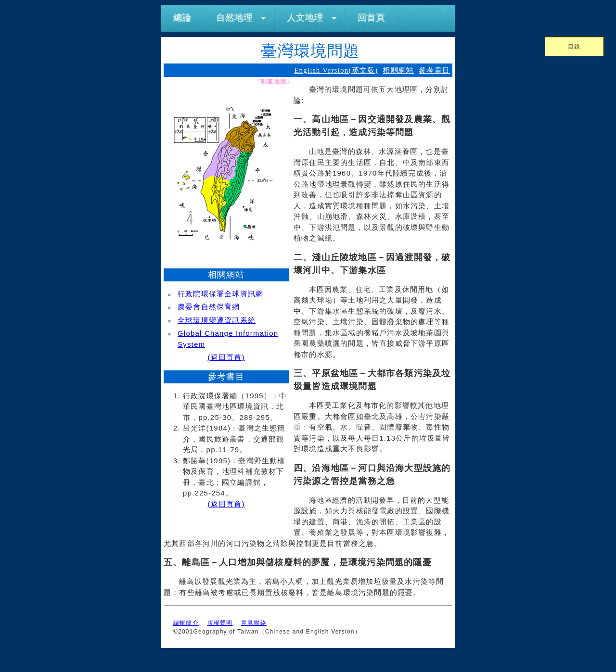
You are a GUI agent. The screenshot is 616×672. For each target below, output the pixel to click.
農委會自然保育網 (209, 307)
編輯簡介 (186, 623)
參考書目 (434, 70)
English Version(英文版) (336, 70)
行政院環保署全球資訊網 (220, 294)
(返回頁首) (226, 357)
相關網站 (398, 70)
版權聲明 (220, 623)
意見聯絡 (254, 623)
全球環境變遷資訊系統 (217, 320)
